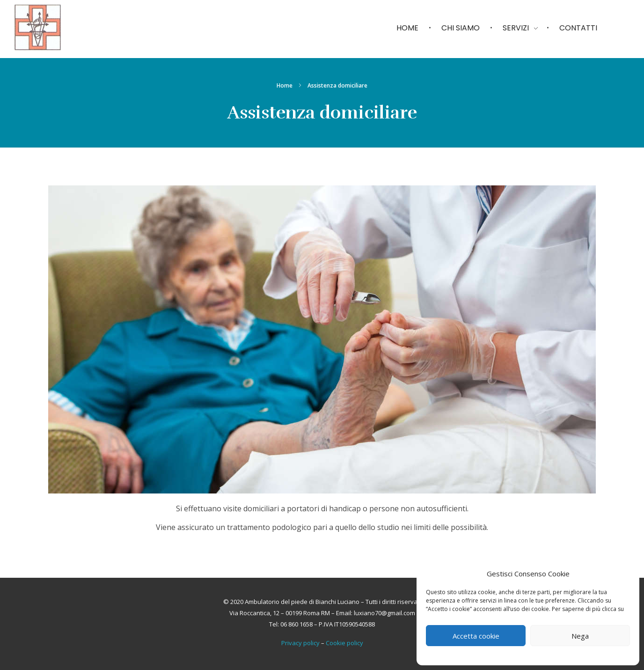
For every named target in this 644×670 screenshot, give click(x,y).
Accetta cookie (476, 636)
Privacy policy (300, 643)
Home (285, 85)
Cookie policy (344, 643)
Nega (580, 636)
